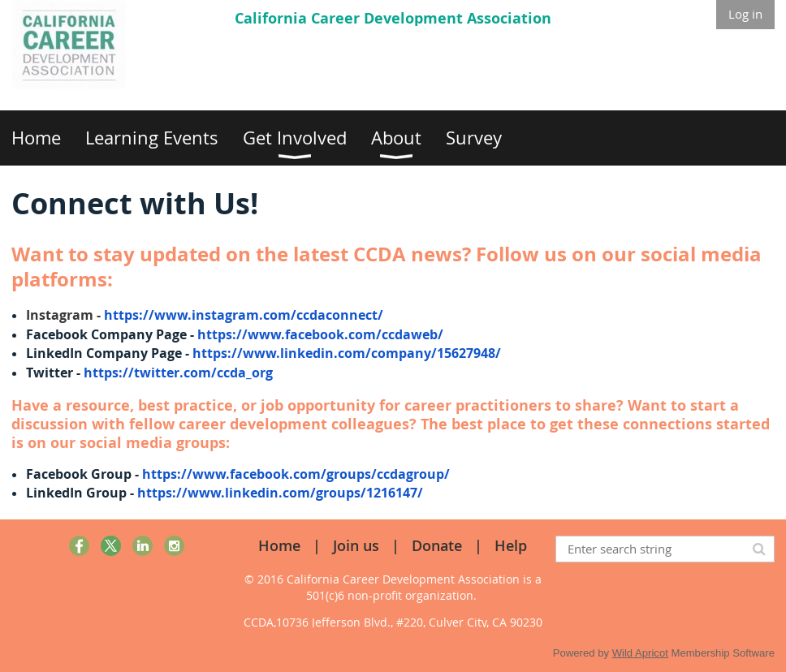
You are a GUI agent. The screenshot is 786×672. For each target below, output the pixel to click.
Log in (745, 14)
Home (279, 545)
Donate (437, 545)
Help (511, 545)
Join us (356, 545)
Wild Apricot (640, 653)
